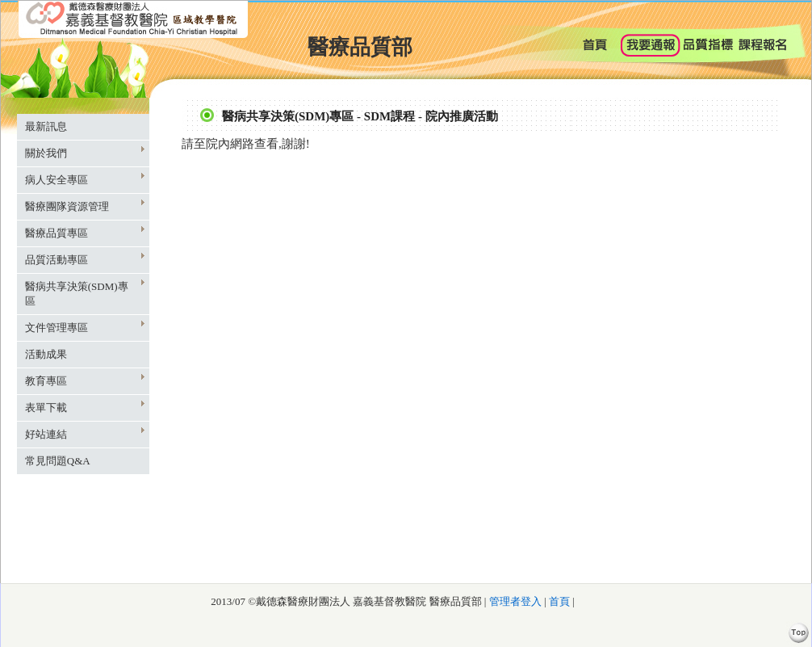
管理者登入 (513, 601)
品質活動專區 (85, 259)
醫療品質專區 (85, 232)
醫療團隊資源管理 (85, 206)
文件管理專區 (85, 327)
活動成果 (46, 354)
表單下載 (85, 407)
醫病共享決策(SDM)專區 (85, 293)
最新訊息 (46, 126)
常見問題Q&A (58, 461)
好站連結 (85, 433)
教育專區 (85, 380)
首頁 (559, 601)
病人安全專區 (85, 179)
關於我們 (85, 152)
